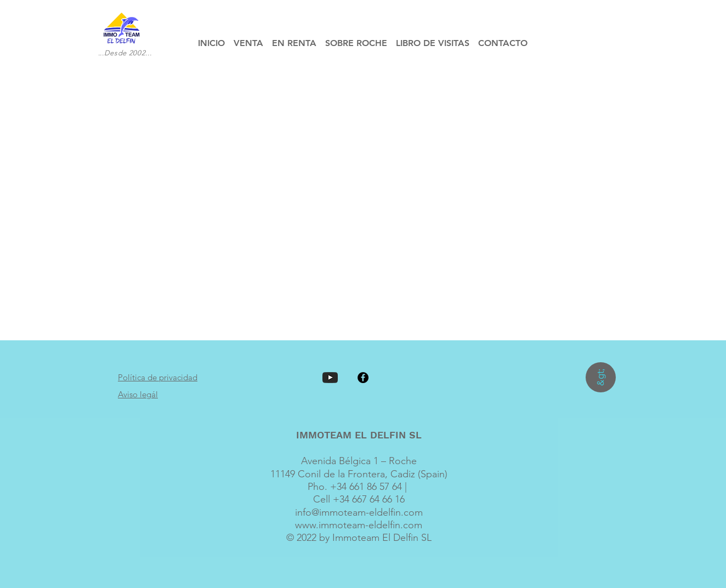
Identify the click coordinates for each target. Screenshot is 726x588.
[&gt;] (601, 377)
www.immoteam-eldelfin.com (359, 525)
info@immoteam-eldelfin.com (359, 512)
